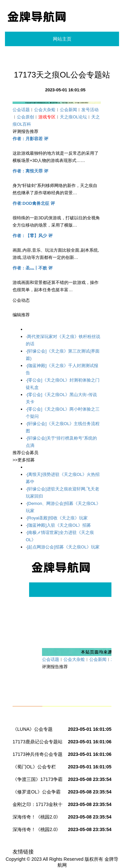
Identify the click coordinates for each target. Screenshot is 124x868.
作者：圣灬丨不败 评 (33, 268)
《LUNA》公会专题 (33, 729)
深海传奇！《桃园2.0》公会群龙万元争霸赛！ (37, 818)
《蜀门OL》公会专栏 (34, 767)
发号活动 (90, 110)
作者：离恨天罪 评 (30, 171)
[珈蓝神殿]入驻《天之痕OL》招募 (59, 525)
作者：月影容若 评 (30, 139)
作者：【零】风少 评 (33, 236)
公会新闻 (68, 110)
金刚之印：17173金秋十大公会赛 (38, 806)
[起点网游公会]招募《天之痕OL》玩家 (63, 547)
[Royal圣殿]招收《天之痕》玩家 (57, 518)
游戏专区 (47, 117)
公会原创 (25, 117)
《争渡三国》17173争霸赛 (38, 781)
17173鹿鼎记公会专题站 (38, 742)
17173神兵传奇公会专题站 (38, 756)
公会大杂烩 (45, 110)
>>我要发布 (24, 322)
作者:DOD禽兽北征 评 (34, 203)
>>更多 (19, 308)
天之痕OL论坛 (73, 117)
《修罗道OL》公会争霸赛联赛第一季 (37, 793)
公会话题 (21, 110)
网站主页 (62, 39)
